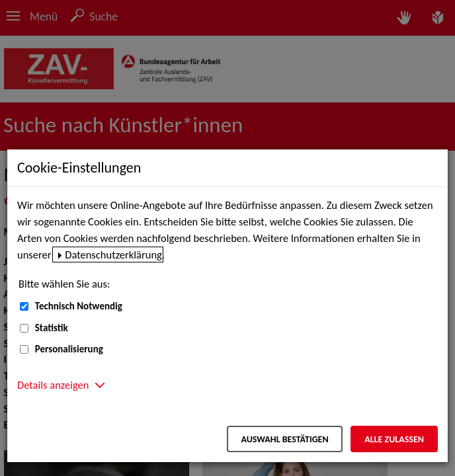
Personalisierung (69, 349)
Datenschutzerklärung (113, 255)
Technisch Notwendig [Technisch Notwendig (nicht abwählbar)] (79, 306)
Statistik (52, 328)
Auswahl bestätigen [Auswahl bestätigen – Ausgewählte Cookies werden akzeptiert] (284, 439)
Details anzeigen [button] (53, 385)
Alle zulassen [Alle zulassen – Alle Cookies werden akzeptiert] (394, 439)
